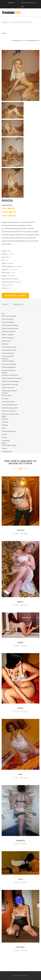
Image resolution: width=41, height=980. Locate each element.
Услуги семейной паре (10, 325)
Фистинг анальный (9, 411)
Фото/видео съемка (9, 445)
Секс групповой (8, 356)
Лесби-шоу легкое (9, 370)
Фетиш (5, 437)
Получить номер (15, 296)
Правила (11, 3)
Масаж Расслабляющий (11, 381)
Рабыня (5, 425)
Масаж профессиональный (12, 378)
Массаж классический (10, 375)
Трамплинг (6, 441)
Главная (5, 22)
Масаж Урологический (10, 385)
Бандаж (5, 419)
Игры (4, 428)
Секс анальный (8, 319)
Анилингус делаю (9, 402)
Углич (22, 7)
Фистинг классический (10, 414)
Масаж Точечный (8, 388)
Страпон (5, 399)
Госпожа (5, 422)
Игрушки (5, 344)
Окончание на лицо (9, 350)
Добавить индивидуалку (28, 3)
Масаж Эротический (10, 391)
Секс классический (9, 316)
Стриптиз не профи (9, 364)
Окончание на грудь (9, 347)
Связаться (18, 304)
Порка (5, 434)
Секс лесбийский (8, 322)
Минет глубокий (8, 335)
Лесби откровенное (9, 367)
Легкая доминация (9, 431)
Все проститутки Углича (21, 22)
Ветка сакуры (7, 395)
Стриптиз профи (8, 361)
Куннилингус (7, 341)
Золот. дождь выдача (10, 405)
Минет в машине (8, 338)
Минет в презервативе (10, 328)
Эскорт (5, 448)
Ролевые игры (7, 452)
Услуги (5, 304)
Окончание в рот (8, 353)
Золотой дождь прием (10, 408)
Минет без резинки (9, 332)
